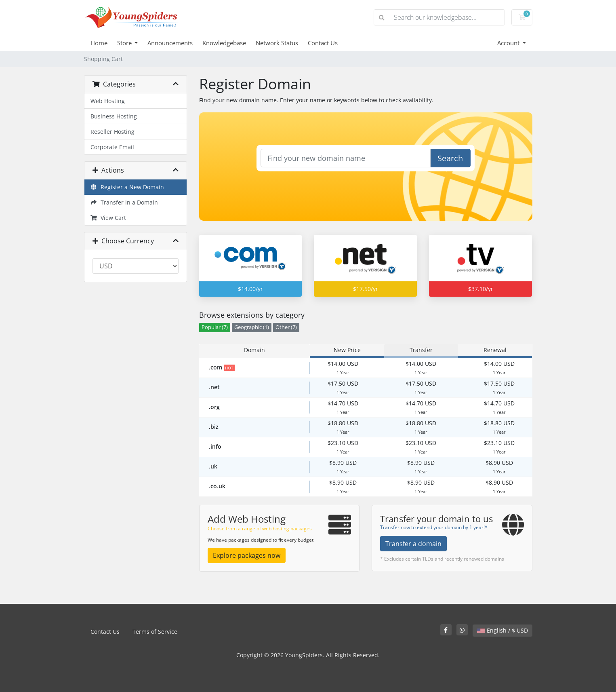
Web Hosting (108, 101)
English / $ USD (502, 630)
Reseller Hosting (112, 132)
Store (125, 43)
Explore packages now (247, 555)
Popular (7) (215, 327)
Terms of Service (155, 632)
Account (509, 43)
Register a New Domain (127, 187)
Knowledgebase (224, 43)
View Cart (108, 218)
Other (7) (286, 327)
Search (450, 158)
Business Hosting (114, 116)
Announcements (170, 43)
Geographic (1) (252, 327)
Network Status (277, 43)
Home (99, 43)
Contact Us (323, 43)
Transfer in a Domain (124, 202)
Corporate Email (112, 147)
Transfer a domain (413, 544)
